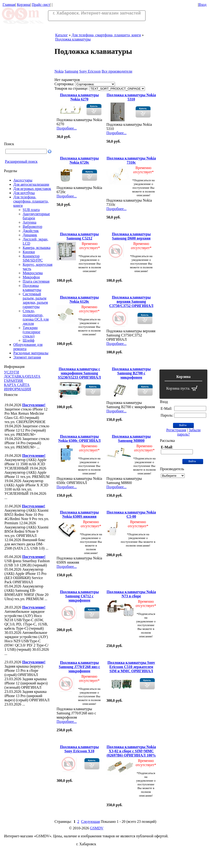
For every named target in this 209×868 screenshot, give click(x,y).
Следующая (90, 822)
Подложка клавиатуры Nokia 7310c (131, 160)
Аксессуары (23, 180)
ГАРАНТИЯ (13, 381)
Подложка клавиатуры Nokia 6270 (79, 97)
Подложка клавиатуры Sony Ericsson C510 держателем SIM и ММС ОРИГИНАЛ (131, 667)
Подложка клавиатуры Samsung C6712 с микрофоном (79, 596)
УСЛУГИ (12, 372)
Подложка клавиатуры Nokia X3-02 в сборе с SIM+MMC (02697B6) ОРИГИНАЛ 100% (131, 751)
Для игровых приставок (32, 189)
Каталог (61, 35)
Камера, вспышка (37, 248)
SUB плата (31, 210)
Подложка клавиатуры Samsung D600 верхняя (131, 236)
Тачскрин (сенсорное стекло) (31, 332)
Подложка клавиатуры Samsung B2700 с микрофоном (131, 373)
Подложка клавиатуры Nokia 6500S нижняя (79, 514)
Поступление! (34, 405)
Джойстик (31, 231)
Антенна (29, 222)
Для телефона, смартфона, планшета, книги (31, 201)
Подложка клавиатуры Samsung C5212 (79, 236)
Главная (9, 5)
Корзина (23, 5)
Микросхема (33, 273)
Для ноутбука (24, 193)
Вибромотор (32, 227)
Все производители (117, 71)
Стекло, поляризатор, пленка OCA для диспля (36, 317)
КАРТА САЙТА (17, 385)
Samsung (71, 71)
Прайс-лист (41, 5)
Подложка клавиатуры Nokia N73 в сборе (131, 594)
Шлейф (29, 340)
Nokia (59, 71)
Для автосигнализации (31, 184)
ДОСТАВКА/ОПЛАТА (22, 376)
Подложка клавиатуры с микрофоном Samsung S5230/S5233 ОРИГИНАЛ (79, 373)
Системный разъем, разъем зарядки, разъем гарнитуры (35, 300)
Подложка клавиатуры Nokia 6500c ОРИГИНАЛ (79, 438)
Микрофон (31, 277)
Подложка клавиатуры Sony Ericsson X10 (79, 749)
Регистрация (176, 430)
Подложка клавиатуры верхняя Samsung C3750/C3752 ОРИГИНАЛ (131, 301)
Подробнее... (67, 128)
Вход (202, 5)
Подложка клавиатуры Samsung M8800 (131, 438)
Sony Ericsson (90, 71)
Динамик (30, 235)
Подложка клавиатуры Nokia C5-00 (131, 514)
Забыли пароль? (189, 432)
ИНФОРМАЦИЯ (18, 389)
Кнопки (29, 252)
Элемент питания (27, 357)
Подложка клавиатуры (32, 288)
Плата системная (36, 281)
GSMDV (97, 828)
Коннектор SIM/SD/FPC (33, 258)
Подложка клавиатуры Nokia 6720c (79, 160)
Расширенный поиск (21, 161)
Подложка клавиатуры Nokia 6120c (79, 299)
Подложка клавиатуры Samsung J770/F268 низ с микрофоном (79, 667)
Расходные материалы (31, 353)
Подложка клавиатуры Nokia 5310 (131, 97)
